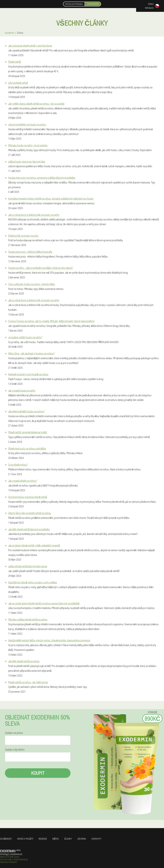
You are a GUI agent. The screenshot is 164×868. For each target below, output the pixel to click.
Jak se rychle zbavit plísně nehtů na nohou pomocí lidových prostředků (44, 603)
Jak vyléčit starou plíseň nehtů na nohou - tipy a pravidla (36, 104)
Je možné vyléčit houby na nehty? (25, 337)
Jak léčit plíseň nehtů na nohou (24, 661)
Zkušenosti (6, 839)
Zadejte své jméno (14, 733)
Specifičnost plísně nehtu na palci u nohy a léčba (32, 582)
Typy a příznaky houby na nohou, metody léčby (32, 284)
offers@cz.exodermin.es (11, 854)
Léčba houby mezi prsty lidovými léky (27, 162)
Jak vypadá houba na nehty (22, 390)
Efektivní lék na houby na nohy (23, 236)
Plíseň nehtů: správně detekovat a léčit (28, 432)
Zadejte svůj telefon (15, 750)
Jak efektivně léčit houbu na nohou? (26, 411)
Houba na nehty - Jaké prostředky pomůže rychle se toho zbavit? (41, 268)
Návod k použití (25, 839)
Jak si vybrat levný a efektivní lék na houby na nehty (34, 215)
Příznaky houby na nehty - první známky (28, 145)
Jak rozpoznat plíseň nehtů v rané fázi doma (30, 46)
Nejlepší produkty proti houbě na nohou (28, 374)
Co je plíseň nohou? (18, 465)
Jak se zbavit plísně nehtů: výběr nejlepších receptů (34, 545)
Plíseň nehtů (15, 62)
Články (68, 839)
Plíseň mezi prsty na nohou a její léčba (27, 448)
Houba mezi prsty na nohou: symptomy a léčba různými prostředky (42, 178)
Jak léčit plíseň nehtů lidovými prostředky (29, 529)
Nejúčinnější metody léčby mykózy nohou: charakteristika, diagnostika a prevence (49, 640)
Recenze (43, 839)
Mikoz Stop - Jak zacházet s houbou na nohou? (31, 353)
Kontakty (96, 839)
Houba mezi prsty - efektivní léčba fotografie (30, 252)
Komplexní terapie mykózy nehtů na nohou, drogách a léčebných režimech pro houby (51, 198)
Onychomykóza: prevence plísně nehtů (28, 497)
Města (56, 839)
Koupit (38, 773)
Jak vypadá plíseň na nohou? (23, 481)
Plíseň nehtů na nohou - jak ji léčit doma (28, 682)
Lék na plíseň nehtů (18, 83)
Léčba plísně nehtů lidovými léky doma (28, 566)
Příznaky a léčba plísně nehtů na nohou (28, 619)
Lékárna (82, 839)
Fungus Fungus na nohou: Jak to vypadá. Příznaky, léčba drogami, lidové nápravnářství (51, 321)
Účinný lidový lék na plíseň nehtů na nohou (30, 513)
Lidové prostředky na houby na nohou (27, 124)
